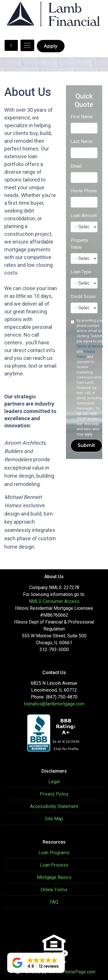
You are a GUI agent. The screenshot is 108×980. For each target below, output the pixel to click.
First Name (82, 117)
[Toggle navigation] (27, 45)
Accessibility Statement (54, 806)
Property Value (79, 244)
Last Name (82, 141)
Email (76, 166)
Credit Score (83, 297)
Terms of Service (90, 346)
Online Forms (54, 890)
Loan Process (54, 865)
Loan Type (81, 272)
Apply (51, 46)
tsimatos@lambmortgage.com (54, 704)
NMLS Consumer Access (54, 601)
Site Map (54, 819)
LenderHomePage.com (72, 972)
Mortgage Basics (54, 877)
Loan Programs (54, 853)
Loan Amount (84, 216)
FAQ (54, 902)
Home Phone (84, 191)
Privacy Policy (54, 794)
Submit (86, 445)
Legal (54, 782)
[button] (36, 963)
